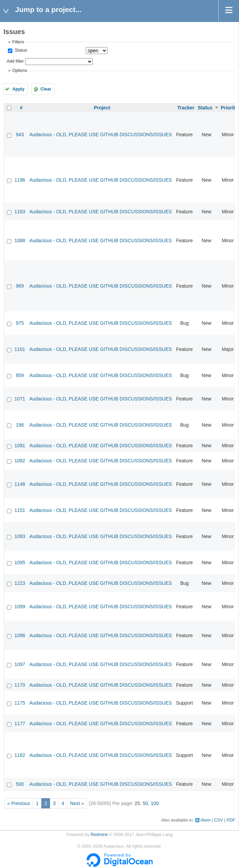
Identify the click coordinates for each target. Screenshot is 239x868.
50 (145, 803)
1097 (20, 664)
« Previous (19, 803)
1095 (20, 562)
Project (102, 108)
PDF (231, 820)
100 (155, 803)
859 (20, 375)
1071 (20, 399)
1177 (20, 724)
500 (20, 784)
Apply (18, 89)
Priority (229, 108)
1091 (20, 446)
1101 (20, 349)
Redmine (99, 835)
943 (20, 135)
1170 (20, 685)
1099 (20, 607)
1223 (20, 583)
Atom (205, 820)
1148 (20, 484)
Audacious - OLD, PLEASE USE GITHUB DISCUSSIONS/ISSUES (101, 135)
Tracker (186, 108)
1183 (20, 212)
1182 (20, 755)
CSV (219, 820)
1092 (20, 461)
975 (20, 323)
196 (20, 425)
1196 (20, 180)
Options (19, 71)
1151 (20, 510)
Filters (18, 42)
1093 (20, 536)
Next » (77, 803)
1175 (20, 703)
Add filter (15, 61)
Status (20, 50)
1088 (20, 240)
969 (20, 286)
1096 (20, 635)
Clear (46, 89)
